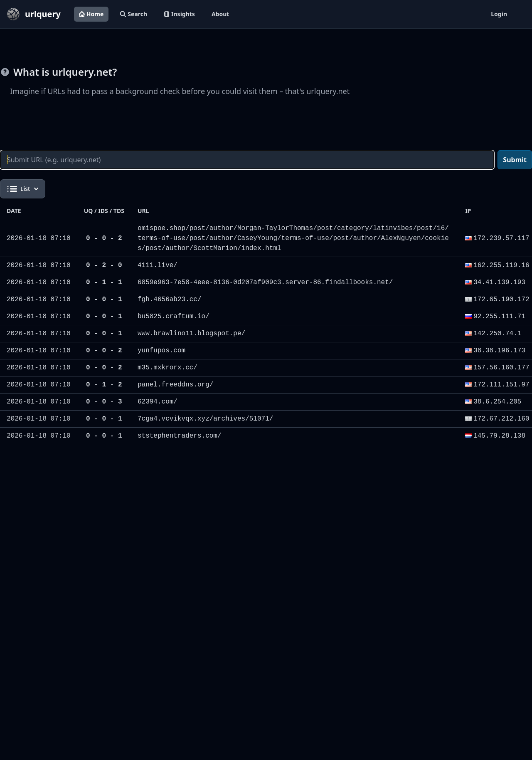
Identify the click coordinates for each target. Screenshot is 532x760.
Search (134, 14)
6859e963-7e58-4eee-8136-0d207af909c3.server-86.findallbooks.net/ (265, 282)
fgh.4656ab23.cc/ (170, 300)
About (220, 14)
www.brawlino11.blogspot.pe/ (191, 334)
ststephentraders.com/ (180, 436)
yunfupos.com (161, 351)
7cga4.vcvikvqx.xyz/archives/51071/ (205, 419)
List (23, 189)
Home (91, 14)
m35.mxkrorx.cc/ (167, 368)
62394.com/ (158, 402)
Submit (515, 160)
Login (499, 14)
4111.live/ (158, 265)
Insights (179, 14)
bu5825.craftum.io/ (174, 317)
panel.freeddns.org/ (175, 385)
